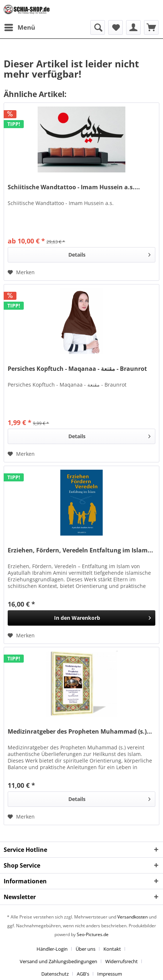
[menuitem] (19, 27)
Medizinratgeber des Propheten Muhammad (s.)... (80, 732)
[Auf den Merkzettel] (21, 272)
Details (109, 254)
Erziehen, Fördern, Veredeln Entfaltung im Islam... (80, 550)
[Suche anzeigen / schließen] (98, 27)
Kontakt (112, 949)
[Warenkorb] (151, 27)
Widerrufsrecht (122, 961)
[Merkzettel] (115, 27)
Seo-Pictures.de (93, 934)
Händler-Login (52, 949)
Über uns (86, 949)
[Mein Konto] (133, 27)
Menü (20, 27)
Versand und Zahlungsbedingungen (58, 961)
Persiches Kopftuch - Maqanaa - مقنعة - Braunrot (77, 369)
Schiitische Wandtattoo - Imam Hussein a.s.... (74, 187)
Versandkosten (132, 917)
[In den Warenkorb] (81, 618)
